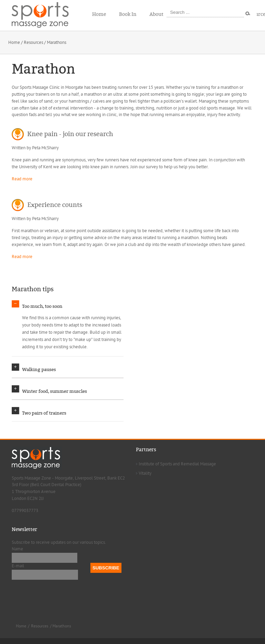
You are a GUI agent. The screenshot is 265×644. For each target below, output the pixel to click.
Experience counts (55, 205)
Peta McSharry (45, 148)
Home (14, 42)
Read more (22, 179)
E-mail (18, 572)
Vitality (145, 479)
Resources (33, 42)
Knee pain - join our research (70, 134)
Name (17, 555)
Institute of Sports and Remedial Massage (177, 470)
